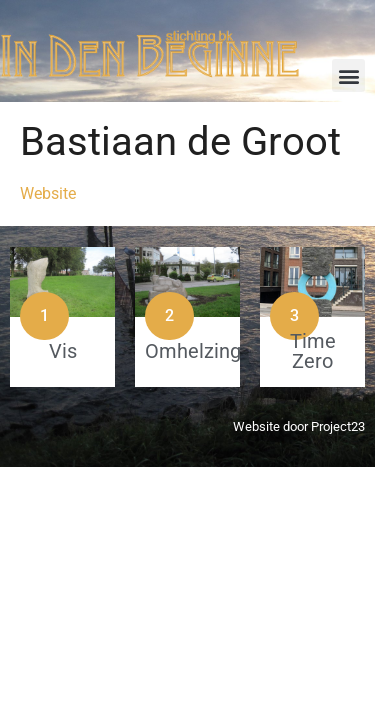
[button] (348, 75)
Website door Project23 (299, 426)
